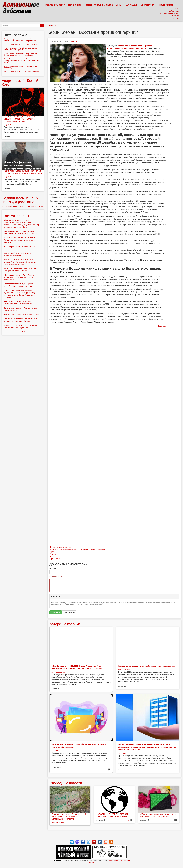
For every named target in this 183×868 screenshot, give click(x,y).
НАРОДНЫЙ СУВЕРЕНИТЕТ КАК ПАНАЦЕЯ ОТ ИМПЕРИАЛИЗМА (112, 815)
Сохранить (55, 613)
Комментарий (56, 577)
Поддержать (167, 5)
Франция (53, 554)
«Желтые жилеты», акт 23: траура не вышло (21, 44)
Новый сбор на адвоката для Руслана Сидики (21, 315)
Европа (52, 552)
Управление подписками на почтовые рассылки (22, 206)
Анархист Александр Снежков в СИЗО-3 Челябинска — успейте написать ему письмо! (19, 119)
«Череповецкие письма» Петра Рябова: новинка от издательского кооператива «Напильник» (19, 277)
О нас (91, 863)
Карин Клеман (55, 559)
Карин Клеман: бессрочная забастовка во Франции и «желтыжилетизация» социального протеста (21, 61)
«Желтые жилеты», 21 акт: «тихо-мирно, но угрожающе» (20, 67)
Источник (162, 326)
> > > (23, 332)
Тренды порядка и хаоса (99, 5)
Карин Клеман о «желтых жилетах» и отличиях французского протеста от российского (21, 54)
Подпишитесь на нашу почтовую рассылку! (20, 200)
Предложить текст (54, 5)
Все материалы (16, 216)
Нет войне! (75, 5)
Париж (52, 556)
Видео (52, 549)
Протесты (78, 549)
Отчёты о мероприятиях (64, 549)
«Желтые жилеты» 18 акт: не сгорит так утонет (21, 72)
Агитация (131, 5)
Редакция (73, 41)
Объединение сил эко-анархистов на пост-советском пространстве (158, 815)
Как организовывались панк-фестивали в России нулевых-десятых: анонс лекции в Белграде (19, 240)
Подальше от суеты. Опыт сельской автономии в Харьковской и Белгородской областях (69, 817)
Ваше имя (53, 568)
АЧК (119, 5)
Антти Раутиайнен (58, 672)
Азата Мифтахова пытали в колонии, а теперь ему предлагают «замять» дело (23, 172)
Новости (52, 26)
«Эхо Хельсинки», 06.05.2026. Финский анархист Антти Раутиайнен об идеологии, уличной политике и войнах (20, 262)
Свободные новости (66, 783)
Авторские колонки (65, 624)
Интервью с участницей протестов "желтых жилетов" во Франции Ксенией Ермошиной (20, 40)
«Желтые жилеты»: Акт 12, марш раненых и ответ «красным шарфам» (20, 49)
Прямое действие (89, 549)
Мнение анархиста (64, 547)
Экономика (101, 549)
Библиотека (148, 5)
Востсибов (55, 751)
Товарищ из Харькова (60, 822)
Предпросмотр (69, 612)
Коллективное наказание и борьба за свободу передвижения (147, 666)
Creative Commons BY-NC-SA (119, 860)
